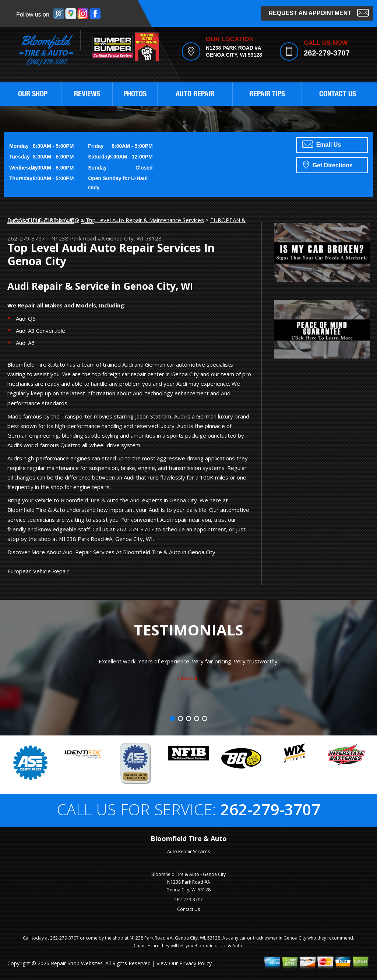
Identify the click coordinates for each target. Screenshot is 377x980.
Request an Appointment (319, 12)
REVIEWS (87, 95)
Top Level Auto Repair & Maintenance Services (145, 220)
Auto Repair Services (188, 851)
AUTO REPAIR (195, 95)
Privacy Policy (195, 963)
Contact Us (188, 909)
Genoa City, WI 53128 (134, 238)
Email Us (321, 144)
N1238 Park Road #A (78, 238)
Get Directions (328, 164)
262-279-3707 (327, 53)
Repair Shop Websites (77, 963)
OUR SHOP (33, 95)
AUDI (87, 221)
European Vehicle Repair (38, 571)
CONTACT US (338, 95)
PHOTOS (135, 95)
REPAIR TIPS (267, 95)
